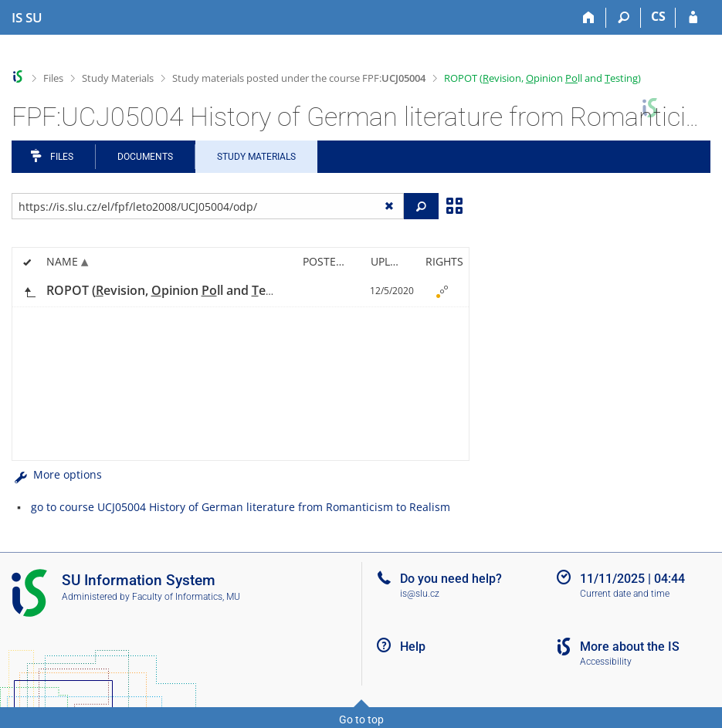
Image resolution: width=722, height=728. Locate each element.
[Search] (624, 18)
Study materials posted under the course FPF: (299, 78)
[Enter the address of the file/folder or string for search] (208, 206)
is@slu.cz (420, 594)
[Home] (589, 18)
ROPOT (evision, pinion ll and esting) (542, 78)
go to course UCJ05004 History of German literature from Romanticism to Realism (241, 507)
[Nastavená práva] (442, 291)
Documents (145, 157)
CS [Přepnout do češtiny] (658, 16)
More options (57, 474)
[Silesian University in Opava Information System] (27, 18)
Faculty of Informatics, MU (186, 597)
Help (413, 647)
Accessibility (606, 662)
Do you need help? (451, 579)
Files (53, 78)
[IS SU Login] (693, 18)
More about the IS (630, 647)
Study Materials (118, 78)
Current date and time (625, 594)
